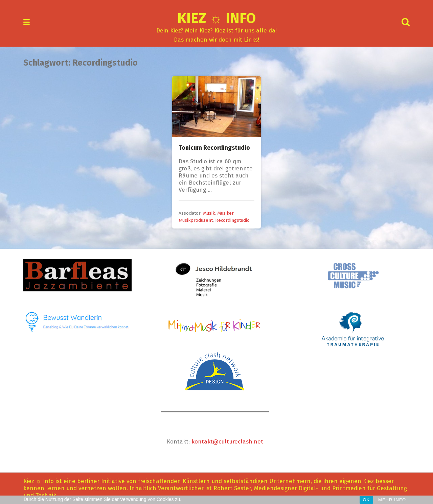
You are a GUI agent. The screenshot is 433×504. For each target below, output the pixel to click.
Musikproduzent (196, 220)
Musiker (225, 213)
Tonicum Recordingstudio (214, 148)
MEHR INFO (392, 500)
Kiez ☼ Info (217, 18)
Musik (209, 213)
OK (367, 500)
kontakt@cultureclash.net (227, 442)
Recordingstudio (232, 220)
